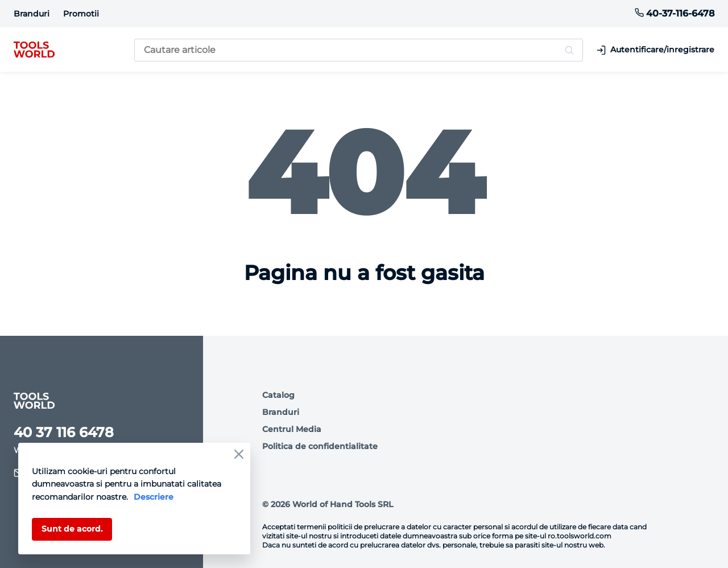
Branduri (32, 14)
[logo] (34, 50)
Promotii (81, 14)
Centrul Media (292, 429)
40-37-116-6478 (675, 13)
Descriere (154, 497)
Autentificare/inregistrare (655, 50)
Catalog (278, 395)
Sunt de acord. (72, 529)
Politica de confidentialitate (320, 446)
